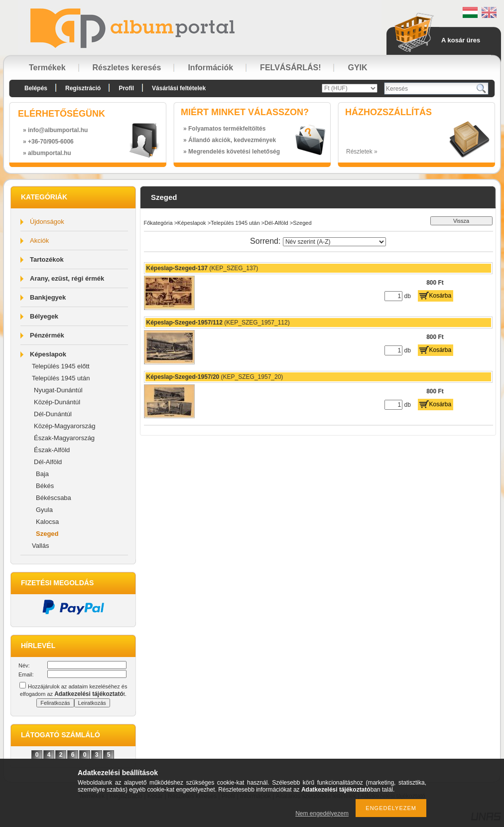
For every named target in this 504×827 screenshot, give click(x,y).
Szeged (47, 534)
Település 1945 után (61, 378)
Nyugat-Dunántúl (58, 390)
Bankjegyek (48, 297)
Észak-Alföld (52, 450)
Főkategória (158, 223)
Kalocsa (47, 522)
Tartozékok (47, 259)
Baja (42, 474)
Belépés (36, 88)
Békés (45, 486)
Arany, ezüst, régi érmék (67, 278)
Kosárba (441, 296)
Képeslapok (48, 354)
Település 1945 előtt (61, 366)
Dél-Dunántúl (53, 414)
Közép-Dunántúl (57, 402)
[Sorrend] (334, 242)
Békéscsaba (54, 498)
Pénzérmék (47, 335)
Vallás (40, 546)
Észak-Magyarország (64, 438)
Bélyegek (44, 316)
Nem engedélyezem (322, 814)
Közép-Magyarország (65, 426)
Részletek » (362, 152)
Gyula (44, 510)
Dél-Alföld (48, 462)
